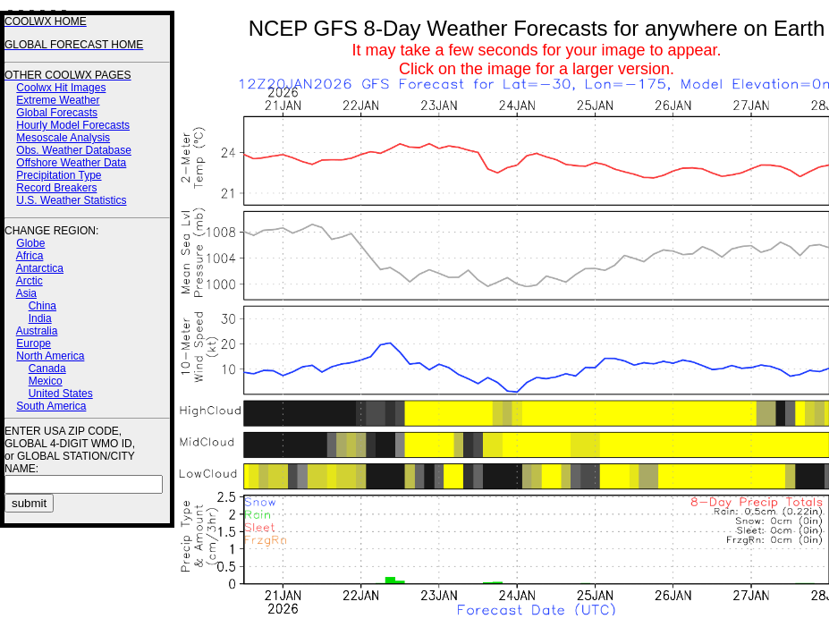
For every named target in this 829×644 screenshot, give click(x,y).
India (40, 318)
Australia (37, 331)
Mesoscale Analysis (63, 138)
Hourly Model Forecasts (73, 125)
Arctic (30, 281)
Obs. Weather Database (74, 150)
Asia (26, 293)
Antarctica (40, 268)
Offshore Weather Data (71, 163)
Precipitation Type (59, 175)
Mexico (46, 381)
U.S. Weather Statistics (71, 200)
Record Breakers (56, 188)
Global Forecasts (57, 113)
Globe (30, 243)
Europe (34, 343)
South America (51, 406)
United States (61, 394)
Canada (47, 369)
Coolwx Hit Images (61, 88)
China (42, 306)
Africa (30, 256)
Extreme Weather (58, 100)
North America (50, 356)
